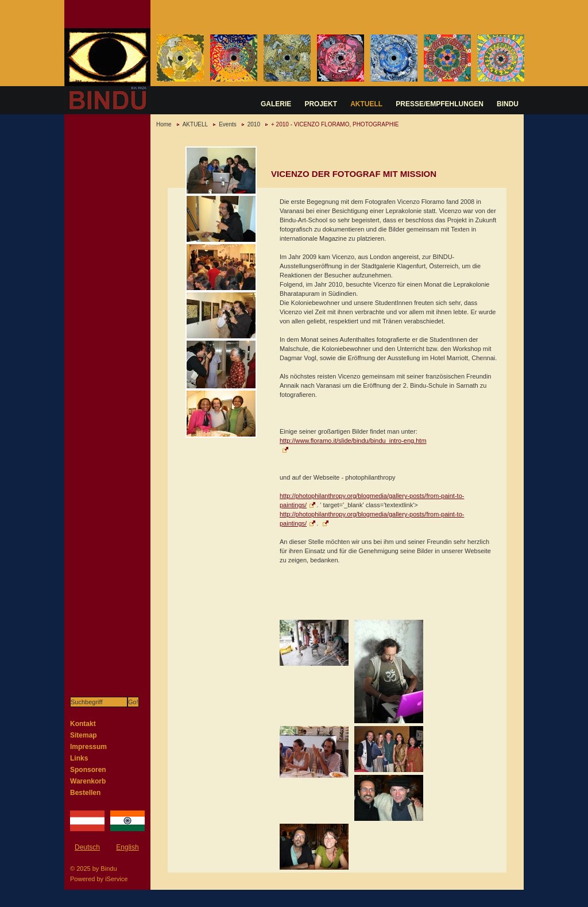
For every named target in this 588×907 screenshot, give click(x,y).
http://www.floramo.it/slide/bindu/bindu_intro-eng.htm (353, 441)
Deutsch (87, 847)
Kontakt (83, 724)
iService (116, 879)
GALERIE (276, 104)
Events (228, 124)
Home (164, 124)
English (127, 847)
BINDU (508, 104)
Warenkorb (88, 781)
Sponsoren (88, 770)
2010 (254, 124)
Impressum (88, 747)
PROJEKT (321, 104)
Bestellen (85, 793)
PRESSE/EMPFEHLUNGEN (440, 104)
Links (79, 758)
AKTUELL (366, 104)
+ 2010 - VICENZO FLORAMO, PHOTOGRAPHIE (335, 124)
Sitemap (84, 735)
